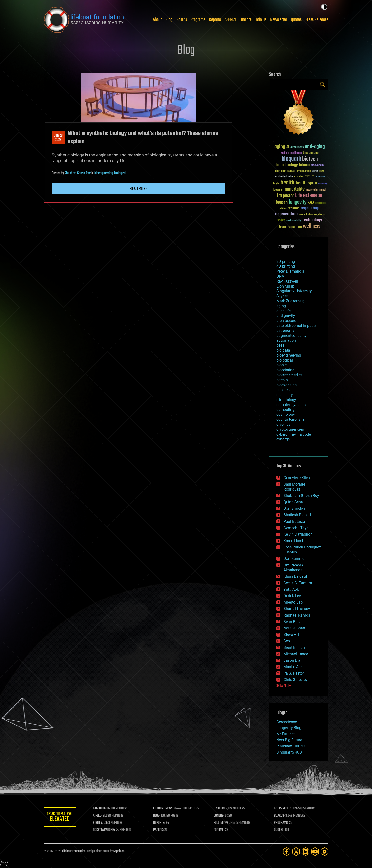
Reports (215, 20)
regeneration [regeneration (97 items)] (286, 214)
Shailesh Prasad (297, 515)
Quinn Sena (293, 502)
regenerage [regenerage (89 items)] (311, 208)
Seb (287, 641)
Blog (169, 20)
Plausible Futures (291, 746)
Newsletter (279, 20)
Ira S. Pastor (294, 673)
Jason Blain (293, 660)
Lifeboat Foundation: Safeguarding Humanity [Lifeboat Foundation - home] (84, 20)
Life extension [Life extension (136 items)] (309, 196)
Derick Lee (292, 596)
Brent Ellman (294, 648)
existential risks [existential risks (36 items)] (284, 177)
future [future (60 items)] (310, 176)
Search (322, 84)
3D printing (286, 262)
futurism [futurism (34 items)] (320, 177)
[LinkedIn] (306, 851)
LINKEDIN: (220, 808)
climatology (286, 400)
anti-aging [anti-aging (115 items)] (315, 147)
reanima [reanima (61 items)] (294, 208)
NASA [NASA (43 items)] (311, 203)
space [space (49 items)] (281, 220)
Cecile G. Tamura (298, 583)
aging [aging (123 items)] (280, 147)
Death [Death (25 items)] (322, 171)
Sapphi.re (119, 851)
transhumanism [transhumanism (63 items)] (290, 227)
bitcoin (282, 380)
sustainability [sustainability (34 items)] (294, 221)
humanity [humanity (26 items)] (323, 184)
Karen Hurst (293, 541)
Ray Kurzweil (287, 281)
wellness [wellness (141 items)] (312, 226)
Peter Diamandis (290, 271)
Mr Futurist (286, 734)
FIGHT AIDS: (101, 823)
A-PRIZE (231, 20)
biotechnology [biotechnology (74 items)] (287, 165)
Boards (182, 20)
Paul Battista (294, 521)
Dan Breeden (294, 508)
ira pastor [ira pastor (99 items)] (286, 196)
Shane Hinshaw (297, 609)
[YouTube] (315, 851)
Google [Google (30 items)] (276, 184)
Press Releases (317, 20)
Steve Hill (291, 634)
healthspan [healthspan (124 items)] (306, 183)
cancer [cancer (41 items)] (291, 171)
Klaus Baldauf (295, 576)
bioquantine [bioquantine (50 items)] (311, 153)
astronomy (285, 331)
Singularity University (294, 291)
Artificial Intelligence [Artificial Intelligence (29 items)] (291, 153)
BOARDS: (280, 816)
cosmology (286, 414)
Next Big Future (289, 740)
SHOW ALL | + (284, 686)
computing (285, 410)
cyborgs (283, 439)
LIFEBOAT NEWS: (164, 808)
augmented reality (291, 336)
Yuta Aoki (292, 589)
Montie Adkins (295, 667)
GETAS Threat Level (60, 818)
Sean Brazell (294, 622)
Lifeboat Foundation (74, 851)
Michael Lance (296, 654)
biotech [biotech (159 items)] (310, 159)
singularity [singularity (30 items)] (319, 215)
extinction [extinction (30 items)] (299, 177)
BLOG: (157, 816)
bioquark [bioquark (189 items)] (291, 159)
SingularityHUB (289, 752)
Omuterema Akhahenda (293, 568)
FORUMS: (220, 830)
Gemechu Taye (296, 528)
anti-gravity (286, 316)
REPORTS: (160, 823)
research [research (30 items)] (303, 215)
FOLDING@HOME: (225, 823)
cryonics (283, 424)
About (157, 20)
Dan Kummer (295, 559)
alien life (284, 311)
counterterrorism (290, 419)
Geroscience (287, 722)
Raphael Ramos (297, 615)
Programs (198, 20)
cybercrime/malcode (294, 434)
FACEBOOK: (101, 808)
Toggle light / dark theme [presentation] (324, 7)
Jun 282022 (58, 138)
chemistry (285, 395)
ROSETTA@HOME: (105, 830)
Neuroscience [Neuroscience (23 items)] (321, 203)
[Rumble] (325, 851)
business (284, 390)
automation (286, 340)
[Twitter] (296, 851)
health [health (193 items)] (287, 183)
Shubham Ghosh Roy (78, 173)
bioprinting (285, 370)
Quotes (296, 20)
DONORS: (220, 816)
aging (281, 306)
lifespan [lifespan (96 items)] (280, 202)
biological (120, 173)
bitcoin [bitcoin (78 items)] (304, 165)
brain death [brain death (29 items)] (281, 171)
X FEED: (98, 816)
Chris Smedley (295, 680)
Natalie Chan (294, 628)
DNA (280, 276)
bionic (281, 365)
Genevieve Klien (297, 478)
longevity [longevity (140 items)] (298, 202)
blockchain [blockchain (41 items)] (317, 165)
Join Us (261, 20)
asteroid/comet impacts (296, 326)
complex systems (291, 405)
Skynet (282, 296)
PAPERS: (159, 830)
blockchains (286, 385)
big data (283, 350)
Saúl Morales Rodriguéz (295, 487)
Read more (139, 189)
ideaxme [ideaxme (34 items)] (278, 190)
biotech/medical (290, 375)
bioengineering (104, 173)
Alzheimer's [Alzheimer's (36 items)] (297, 148)
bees (280, 345)
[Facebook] (287, 851)
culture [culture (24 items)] (315, 171)
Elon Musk (285, 286)
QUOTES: (279, 830)
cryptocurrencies (290, 429)
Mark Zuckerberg (291, 301)
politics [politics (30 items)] (283, 209)
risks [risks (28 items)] (311, 215)
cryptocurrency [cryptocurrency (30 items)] (304, 171)
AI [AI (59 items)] (288, 147)
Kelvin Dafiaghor (298, 534)
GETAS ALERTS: (283, 808)
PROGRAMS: (281, 823)
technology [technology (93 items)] (312, 220)
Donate (246, 20)
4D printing (286, 266)
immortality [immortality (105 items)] (294, 189)
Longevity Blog (289, 728)
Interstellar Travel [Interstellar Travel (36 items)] (316, 190)
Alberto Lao (293, 602)
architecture (286, 321)
